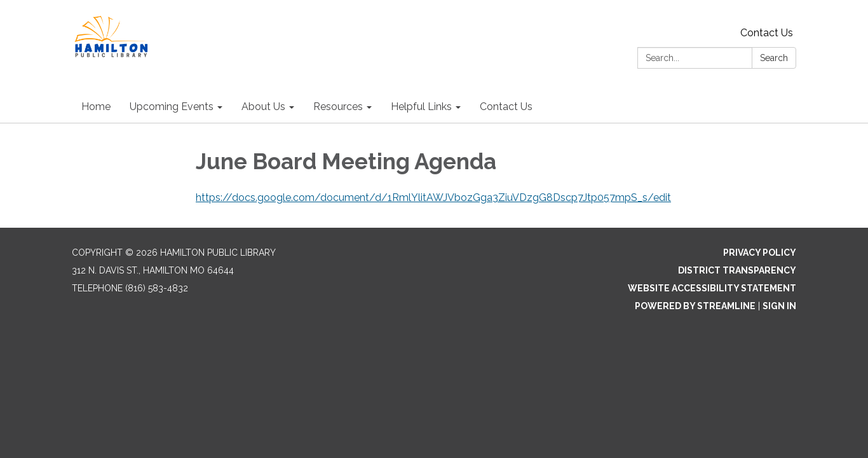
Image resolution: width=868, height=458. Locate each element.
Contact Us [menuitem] (506, 107)
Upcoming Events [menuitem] (172, 107)
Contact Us (767, 33)
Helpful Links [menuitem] (421, 107)
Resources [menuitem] (338, 107)
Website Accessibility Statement (712, 288)
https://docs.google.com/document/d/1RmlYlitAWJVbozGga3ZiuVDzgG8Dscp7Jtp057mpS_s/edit (433, 198)
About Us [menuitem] (263, 107)
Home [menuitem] (96, 107)
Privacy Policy (760, 253)
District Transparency (737, 270)
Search (774, 58)
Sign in (779, 306)
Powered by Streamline (695, 306)
